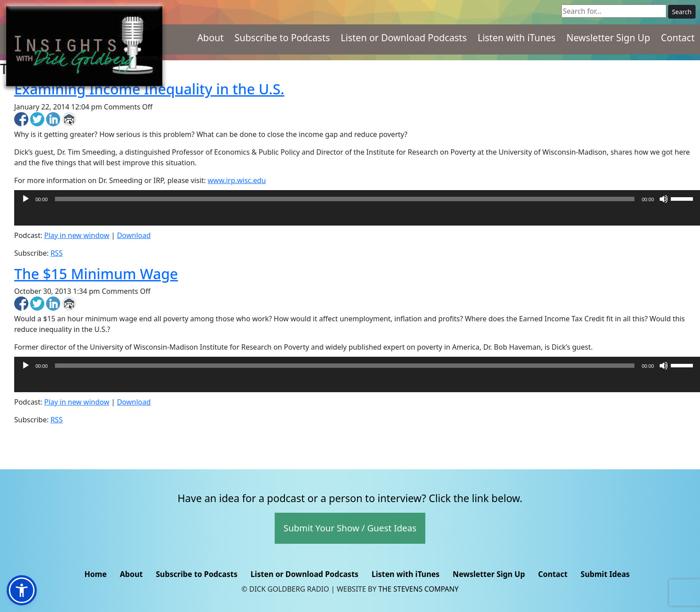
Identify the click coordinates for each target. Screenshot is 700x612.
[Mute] (664, 199)
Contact (678, 38)
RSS (57, 253)
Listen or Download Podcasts (404, 38)
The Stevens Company (418, 589)
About (210, 38)
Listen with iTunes (517, 38)
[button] (22, 590)
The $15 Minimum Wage (96, 274)
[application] (357, 217)
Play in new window (77, 235)
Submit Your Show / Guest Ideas (350, 528)
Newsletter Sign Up (608, 38)
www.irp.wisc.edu (237, 180)
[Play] (26, 199)
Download (134, 235)
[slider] (345, 199)
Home (95, 574)
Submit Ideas (605, 574)
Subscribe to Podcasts (282, 38)
